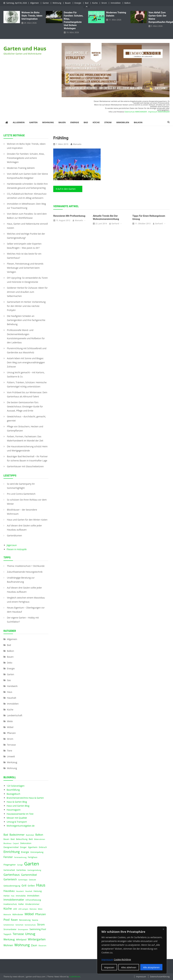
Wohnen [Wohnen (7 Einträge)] (8, 945)
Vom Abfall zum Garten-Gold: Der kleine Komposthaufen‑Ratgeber (159, 17)
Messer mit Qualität (17, 818)
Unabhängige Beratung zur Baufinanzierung (21, 580)
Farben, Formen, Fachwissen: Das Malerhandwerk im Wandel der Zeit (25, 438)
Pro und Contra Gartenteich (21, 494)
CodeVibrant (75, 977)
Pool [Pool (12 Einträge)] (7, 920)
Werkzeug (12, 762)
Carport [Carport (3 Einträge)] (16, 843)
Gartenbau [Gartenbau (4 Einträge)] (21, 870)
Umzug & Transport (17, 822)
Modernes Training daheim (116, 14)
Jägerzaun (12, 545)
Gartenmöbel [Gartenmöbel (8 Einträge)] (29, 875)
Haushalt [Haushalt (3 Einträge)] (29, 891)
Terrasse (11, 745)
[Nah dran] (163, 929)
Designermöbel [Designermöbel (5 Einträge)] (11, 847)
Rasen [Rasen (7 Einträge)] (14, 920)
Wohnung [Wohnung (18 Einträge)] (22, 945)
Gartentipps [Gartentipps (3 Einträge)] (23, 880)
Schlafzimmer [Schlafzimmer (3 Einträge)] (9, 925)
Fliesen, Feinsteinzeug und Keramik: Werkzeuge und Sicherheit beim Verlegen (25, 268)
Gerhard (115, 224)
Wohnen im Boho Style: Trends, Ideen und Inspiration (32, 16)
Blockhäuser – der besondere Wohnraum (22, 512)
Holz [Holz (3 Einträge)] (13, 896)
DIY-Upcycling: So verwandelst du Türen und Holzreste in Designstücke (27, 280)
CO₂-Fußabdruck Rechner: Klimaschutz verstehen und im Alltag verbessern (27, 196)
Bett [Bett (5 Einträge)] (31, 839)
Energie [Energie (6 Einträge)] (25, 852)
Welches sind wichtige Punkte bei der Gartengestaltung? (26, 236)
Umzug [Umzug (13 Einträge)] (30, 934)
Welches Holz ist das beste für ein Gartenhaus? (24, 256)
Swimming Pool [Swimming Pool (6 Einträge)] (38, 929)
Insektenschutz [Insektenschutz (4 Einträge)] (10, 904)
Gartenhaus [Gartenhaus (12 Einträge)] (12, 875)
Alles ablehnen (129, 967)
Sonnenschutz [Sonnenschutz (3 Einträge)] (30, 925)
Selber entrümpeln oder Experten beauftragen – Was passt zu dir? (24, 246)
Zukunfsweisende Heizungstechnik (25, 572)
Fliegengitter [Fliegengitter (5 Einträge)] (10, 865)
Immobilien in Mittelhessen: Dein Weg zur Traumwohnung (26, 206)
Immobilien (116, 3)
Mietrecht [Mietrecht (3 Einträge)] (7, 915)
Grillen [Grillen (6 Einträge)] (31, 886)
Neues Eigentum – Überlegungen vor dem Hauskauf (26, 610)
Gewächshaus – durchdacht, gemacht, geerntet (26, 419)
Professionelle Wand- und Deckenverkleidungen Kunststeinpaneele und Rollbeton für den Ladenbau (26, 336)
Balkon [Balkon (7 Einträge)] (39, 835)
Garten (46, 3)
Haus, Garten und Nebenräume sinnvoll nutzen (27, 226)
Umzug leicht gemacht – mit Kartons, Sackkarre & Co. (26, 374)
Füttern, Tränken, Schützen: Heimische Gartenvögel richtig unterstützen (27, 384)
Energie (78, 3)
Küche (95, 3)
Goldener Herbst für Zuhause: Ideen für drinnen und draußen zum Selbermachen (27, 292)
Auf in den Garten (66, 189)
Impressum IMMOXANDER (159, 112)
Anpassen (109, 967)
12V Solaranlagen (16, 786)
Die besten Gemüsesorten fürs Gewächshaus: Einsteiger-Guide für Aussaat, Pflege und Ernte (25, 406)
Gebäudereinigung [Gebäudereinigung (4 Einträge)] (12, 886)
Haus (10, 692)
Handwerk (12, 686)
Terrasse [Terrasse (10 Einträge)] (18, 934)
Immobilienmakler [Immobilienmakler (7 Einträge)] (14, 900)
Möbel (10, 727)
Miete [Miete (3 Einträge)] (40, 909)
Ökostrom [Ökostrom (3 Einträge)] (42, 946)
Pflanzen (11, 733)
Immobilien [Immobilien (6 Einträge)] (33, 896)
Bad (87, 3)
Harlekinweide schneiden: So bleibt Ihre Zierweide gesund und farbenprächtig (27, 186)
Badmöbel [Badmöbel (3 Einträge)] (30, 835)
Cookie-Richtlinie (122, 959)
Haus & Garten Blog (17, 802)
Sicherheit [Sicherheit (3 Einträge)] (19, 925)
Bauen (68, 3)
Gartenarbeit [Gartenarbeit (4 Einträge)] (9, 870)
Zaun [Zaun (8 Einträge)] (34, 945)
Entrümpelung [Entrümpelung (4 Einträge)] (37, 852)
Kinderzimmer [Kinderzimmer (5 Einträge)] (32, 904)
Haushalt (12, 698)
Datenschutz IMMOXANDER (136, 112)
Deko (10, 663)
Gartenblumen (14, 535)
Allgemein (35, 3)
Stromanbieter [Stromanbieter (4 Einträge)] (10, 929)
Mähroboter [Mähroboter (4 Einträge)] (18, 914)
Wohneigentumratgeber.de (21, 826)
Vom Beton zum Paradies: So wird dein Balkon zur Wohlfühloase (27, 216)
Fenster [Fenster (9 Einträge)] (8, 857)
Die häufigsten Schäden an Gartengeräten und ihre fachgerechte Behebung (26, 320)
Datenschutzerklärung (160, 977)
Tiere (10, 751)
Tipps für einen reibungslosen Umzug (149, 217)
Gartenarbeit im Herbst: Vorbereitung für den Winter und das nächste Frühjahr (26, 306)
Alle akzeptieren (151, 967)
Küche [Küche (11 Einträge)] (8, 908)
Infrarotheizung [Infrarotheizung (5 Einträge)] (33, 900)
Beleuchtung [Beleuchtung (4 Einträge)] (22, 839)
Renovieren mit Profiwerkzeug (69, 216)
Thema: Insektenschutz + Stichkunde (26, 566)
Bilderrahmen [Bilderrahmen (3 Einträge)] (40, 839)
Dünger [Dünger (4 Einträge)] (23, 847)
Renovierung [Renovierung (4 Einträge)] (25, 920)
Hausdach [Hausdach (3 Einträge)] (20, 891)
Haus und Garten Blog (18, 806)
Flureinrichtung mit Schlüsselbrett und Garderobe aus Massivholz (27, 350)
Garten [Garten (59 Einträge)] (32, 864)
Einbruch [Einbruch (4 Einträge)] (43, 847)
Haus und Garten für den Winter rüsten (27, 520)
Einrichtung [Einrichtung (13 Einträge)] (12, 852)
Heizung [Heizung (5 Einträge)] (38, 891)
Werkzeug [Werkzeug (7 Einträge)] (9, 940)
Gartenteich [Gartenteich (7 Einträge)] (10, 879)
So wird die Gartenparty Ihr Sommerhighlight (21, 486)
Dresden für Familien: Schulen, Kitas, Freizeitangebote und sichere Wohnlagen (74, 20)
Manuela (77, 144)
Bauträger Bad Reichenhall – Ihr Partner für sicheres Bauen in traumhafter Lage (27, 458)
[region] (132, 950)
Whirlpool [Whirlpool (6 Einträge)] (21, 939)
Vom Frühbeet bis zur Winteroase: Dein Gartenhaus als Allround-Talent (27, 394)
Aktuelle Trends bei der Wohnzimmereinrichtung (106, 217)
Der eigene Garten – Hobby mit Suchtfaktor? (23, 620)
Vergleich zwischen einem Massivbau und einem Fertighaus (26, 600)
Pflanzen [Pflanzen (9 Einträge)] (40, 914)
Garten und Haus (25, 48)
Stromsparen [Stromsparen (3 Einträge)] (23, 929)
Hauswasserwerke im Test (20, 814)
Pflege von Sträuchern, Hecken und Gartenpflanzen (25, 429)
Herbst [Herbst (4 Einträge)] (7, 896)
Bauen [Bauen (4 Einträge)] (6, 839)
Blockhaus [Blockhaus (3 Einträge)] (8, 843)
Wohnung (57, 3)
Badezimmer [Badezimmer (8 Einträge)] (17, 835)
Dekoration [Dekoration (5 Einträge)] (26, 843)
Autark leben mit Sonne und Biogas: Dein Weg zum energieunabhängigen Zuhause (26, 362)
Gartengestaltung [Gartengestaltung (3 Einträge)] (34, 870)
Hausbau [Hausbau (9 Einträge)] (9, 891)
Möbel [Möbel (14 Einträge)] (29, 914)
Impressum (141, 977)
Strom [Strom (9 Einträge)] (41, 924)
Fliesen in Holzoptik (17, 549)
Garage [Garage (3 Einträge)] (20, 865)
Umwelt (11, 756)
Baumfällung (13, 790)
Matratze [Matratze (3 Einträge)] (33, 909)
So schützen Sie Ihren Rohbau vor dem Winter (27, 502)
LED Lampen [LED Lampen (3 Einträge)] (23, 909)
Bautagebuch (13, 794)
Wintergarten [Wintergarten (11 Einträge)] (37, 939)
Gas (9, 680)
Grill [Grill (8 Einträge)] (24, 886)
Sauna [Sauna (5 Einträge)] (35, 920)
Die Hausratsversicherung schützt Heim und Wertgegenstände (27, 448)
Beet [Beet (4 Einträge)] (13, 839)
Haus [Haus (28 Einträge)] (41, 885)
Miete (10, 721)
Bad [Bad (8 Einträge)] (6, 835)
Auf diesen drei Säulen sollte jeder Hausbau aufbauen (24, 528)
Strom (104, 3)
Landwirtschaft (15, 715)
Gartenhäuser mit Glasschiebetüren (25, 466)
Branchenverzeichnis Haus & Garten (25, 798)
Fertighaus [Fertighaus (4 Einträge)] (33, 857)
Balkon (127, 3)
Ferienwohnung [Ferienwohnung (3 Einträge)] (20, 857)
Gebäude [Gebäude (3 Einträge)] (32, 880)
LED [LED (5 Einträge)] (15, 909)
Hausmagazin (14, 810)
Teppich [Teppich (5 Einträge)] (7, 934)
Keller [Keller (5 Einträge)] (21, 904)
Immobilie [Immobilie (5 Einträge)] (21, 896)
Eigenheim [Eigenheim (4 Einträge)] (33, 847)
